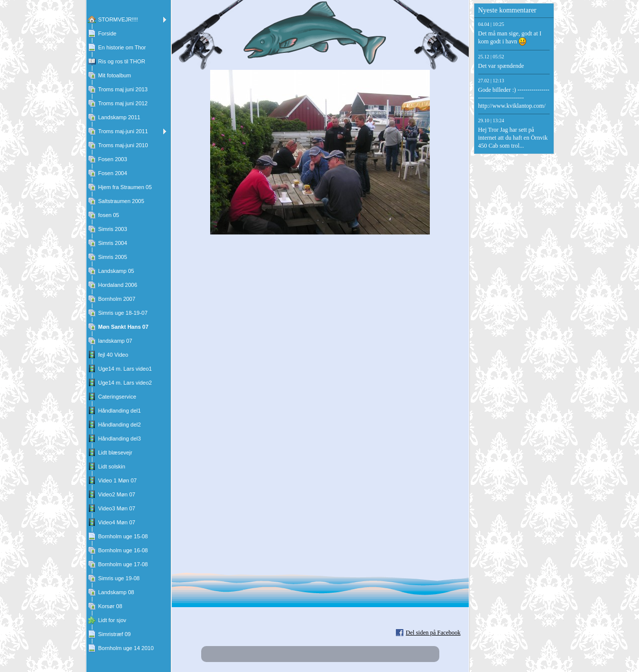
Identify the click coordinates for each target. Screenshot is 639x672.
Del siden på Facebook (433, 633)
